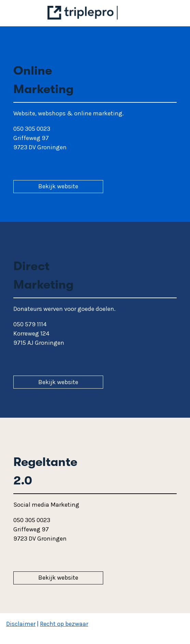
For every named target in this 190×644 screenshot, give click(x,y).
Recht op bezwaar (64, 624)
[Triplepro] (84, 17)
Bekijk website (58, 186)
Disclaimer (21, 624)
